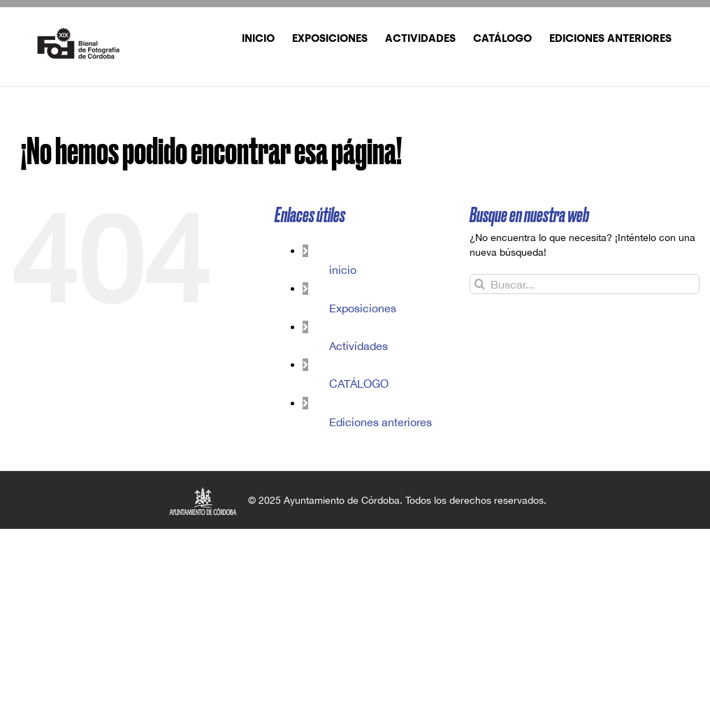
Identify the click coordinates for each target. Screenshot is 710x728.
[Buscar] (480, 284)
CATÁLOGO (359, 384)
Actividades (358, 346)
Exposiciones (363, 308)
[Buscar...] (585, 284)
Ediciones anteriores (381, 422)
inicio (343, 270)
